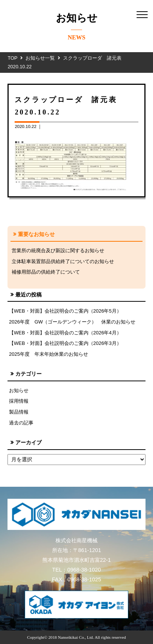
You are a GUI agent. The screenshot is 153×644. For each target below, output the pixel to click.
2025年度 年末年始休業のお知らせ (49, 354)
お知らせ (19, 390)
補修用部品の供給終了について (46, 272)
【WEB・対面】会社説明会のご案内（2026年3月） (65, 343)
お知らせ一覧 (40, 58)
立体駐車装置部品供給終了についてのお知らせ (63, 261)
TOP (12, 58)
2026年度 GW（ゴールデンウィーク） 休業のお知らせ (72, 322)
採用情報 (19, 401)
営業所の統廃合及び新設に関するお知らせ (58, 251)
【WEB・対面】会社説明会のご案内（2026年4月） (65, 333)
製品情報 (19, 412)
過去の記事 (21, 423)
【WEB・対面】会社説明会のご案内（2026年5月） (65, 311)
